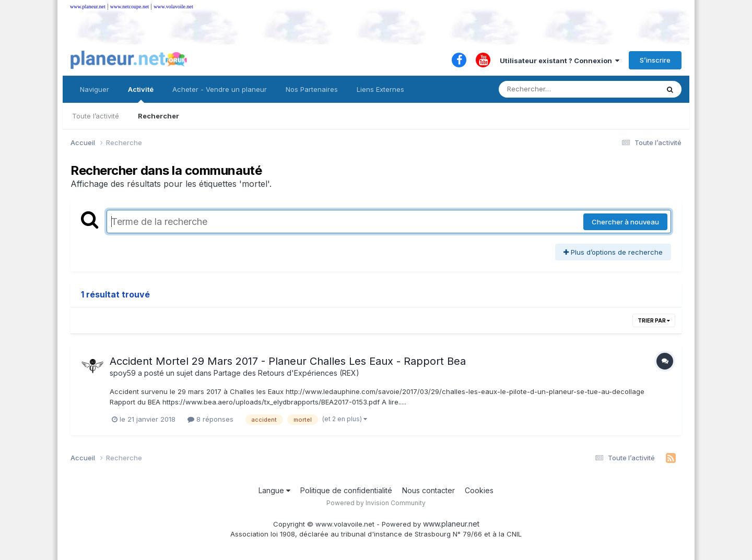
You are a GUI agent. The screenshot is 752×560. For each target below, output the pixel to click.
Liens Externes (380, 89)
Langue (274, 490)
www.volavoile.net (173, 7)
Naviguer (95, 89)
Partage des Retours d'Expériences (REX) (286, 373)
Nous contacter (428, 490)
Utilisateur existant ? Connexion (560, 61)
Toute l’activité (96, 116)
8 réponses (210, 419)
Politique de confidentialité (346, 490)
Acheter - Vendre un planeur (220, 89)
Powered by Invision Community (376, 503)
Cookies (479, 490)
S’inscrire (655, 60)
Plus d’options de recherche (613, 252)
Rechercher (158, 116)
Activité (141, 94)
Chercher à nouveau (625, 222)
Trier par (654, 320)
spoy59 (123, 373)
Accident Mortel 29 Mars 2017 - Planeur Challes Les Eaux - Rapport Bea (288, 361)
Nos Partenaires (312, 89)
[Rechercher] (549, 89)
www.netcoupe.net (130, 7)
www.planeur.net (88, 7)
